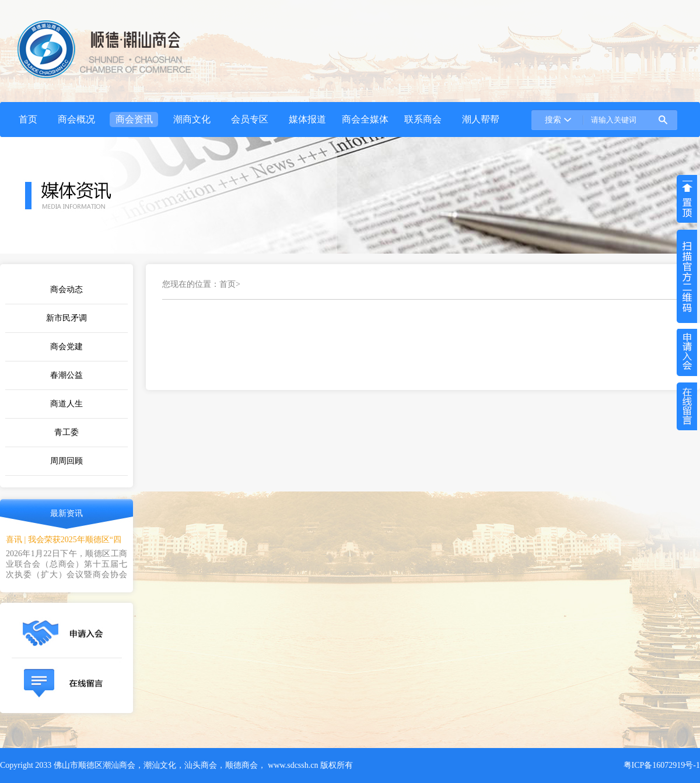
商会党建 (66, 347)
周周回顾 (66, 461)
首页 (228, 284)
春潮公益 (66, 375)
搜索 (553, 120)
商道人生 (66, 404)
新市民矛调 (66, 318)
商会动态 (66, 289)
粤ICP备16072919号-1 (662, 765)
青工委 (66, 432)
